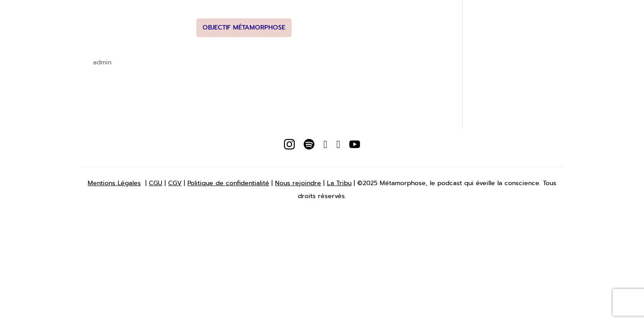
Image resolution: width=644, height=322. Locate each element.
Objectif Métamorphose (244, 28)
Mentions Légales (114, 183)
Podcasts (256, 15)
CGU (156, 183)
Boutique (348, 15)
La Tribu (339, 183)
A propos (213, 15)
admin (102, 62)
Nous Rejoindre (433, 15)
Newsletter (303, 15)
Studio (385, 15)
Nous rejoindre (298, 183)
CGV (175, 183)
